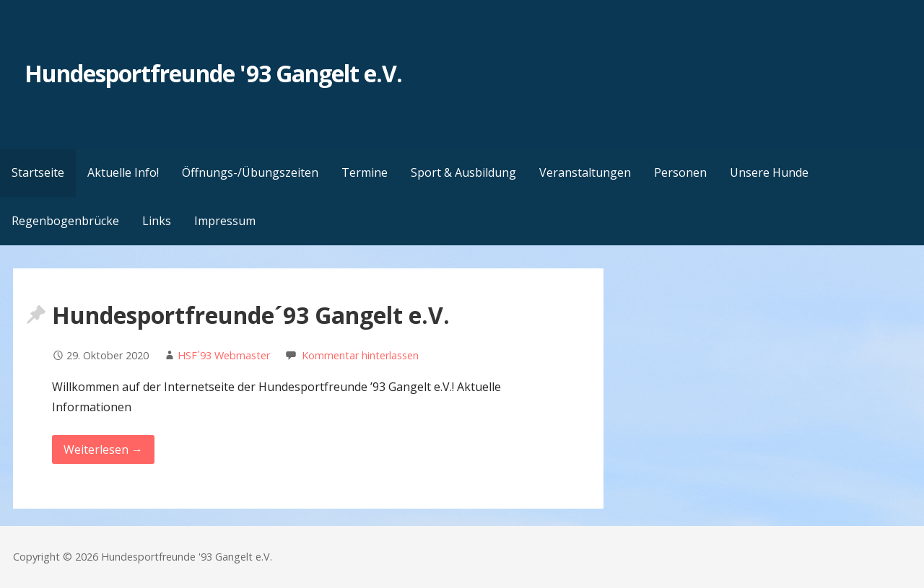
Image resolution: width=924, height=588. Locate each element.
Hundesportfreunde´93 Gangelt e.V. (251, 315)
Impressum (225, 221)
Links (157, 221)
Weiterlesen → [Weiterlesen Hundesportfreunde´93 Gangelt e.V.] (103, 449)
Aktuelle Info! (123, 172)
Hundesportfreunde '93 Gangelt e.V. (213, 73)
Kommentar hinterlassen (360, 355)
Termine (365, 172)
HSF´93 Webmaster (224, 355)
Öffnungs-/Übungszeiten (250, 172)
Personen (680, 172)
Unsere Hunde (769, 172)
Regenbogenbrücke (65, 221)
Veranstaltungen (585, 172)
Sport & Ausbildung (463, 172)
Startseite (38, 172)
